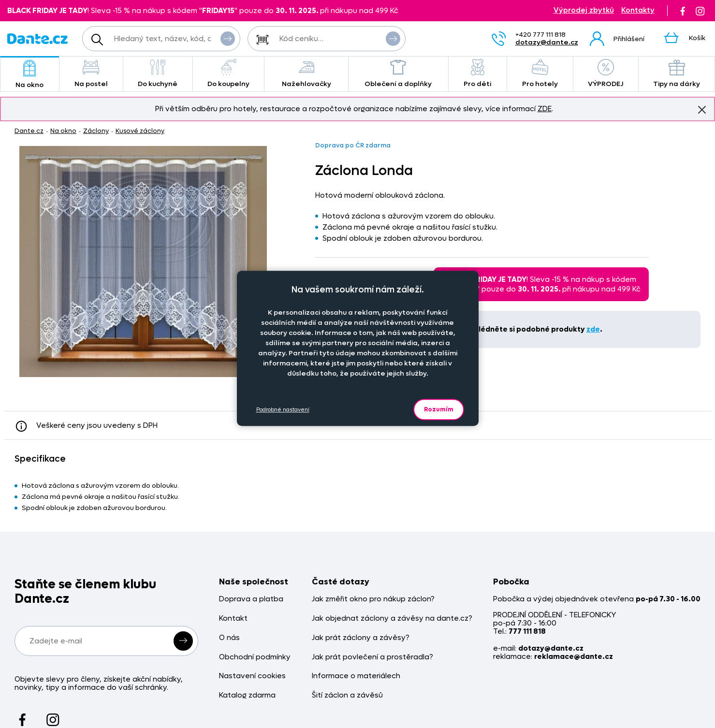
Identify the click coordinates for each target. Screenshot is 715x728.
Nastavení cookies (252, 676)
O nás (229, 638)
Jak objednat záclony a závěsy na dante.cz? (392, 619)
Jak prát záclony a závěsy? (361, 638)
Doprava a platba (251, 599)
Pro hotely (540, 74)
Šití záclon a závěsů (347, 695)
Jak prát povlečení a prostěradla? (372, 657)
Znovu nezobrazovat (702, 109)
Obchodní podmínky (255, 657)
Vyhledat (228, 38)
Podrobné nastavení (283, 410)
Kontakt (233, 619)
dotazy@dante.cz (547, 42)
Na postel (91, 74)
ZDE (545, 109)
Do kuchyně (158, 74)
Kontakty (638, 10)
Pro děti (478, 74)
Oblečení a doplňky (398, 74)
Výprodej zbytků (584, 10)
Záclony (96, 131)
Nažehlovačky (306, 74)
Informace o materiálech (356, 676)
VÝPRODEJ (606, 74)
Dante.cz (29, 131)
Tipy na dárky (677, 74)
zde (593, 329)
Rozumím (439, 409)
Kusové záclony (140, 131)
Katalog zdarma (247, 695)
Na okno (30, 75)
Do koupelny (229, 74)
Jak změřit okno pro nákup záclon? (373, 599)
